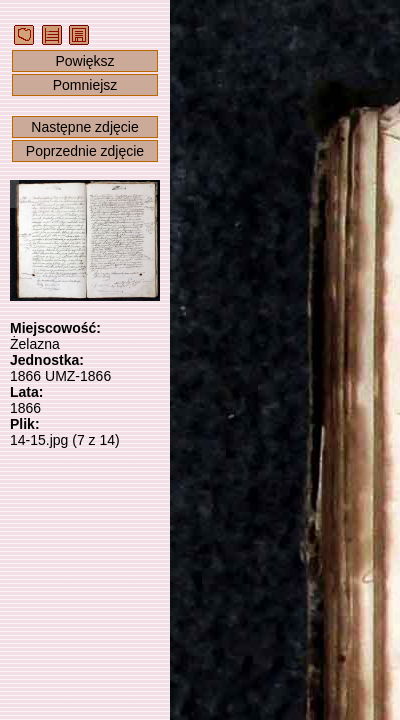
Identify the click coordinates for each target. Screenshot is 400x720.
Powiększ (84, 61)
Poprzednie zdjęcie (85, 151)
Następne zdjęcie (84, 127)
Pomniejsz (85, 85)
